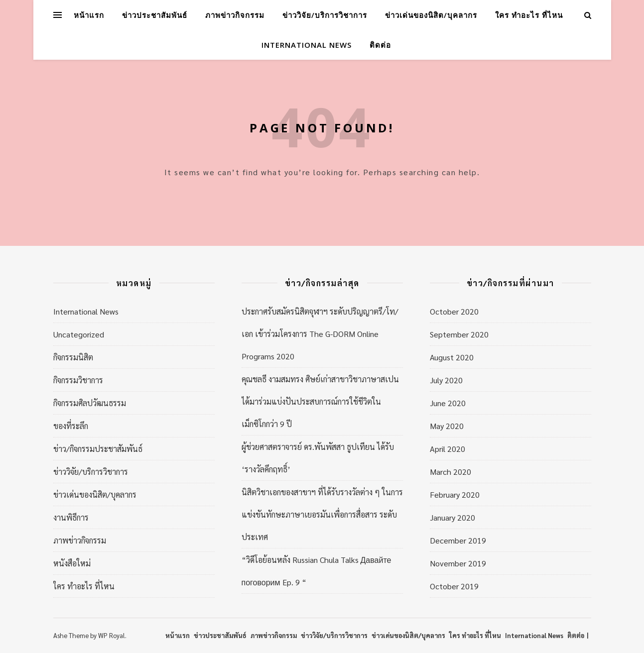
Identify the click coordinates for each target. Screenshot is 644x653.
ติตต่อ (576, 635)
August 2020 (452, 357)
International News (307, 45)
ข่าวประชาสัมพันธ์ (155, 15)
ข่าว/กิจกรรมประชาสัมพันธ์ (98, 449)
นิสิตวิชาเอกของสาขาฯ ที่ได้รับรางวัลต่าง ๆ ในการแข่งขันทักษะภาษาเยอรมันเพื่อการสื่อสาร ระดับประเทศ (322, 514)
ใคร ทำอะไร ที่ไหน (529, 15)
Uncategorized (79, 334)
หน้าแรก (89, 15)
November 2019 (458, 563)
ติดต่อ (380, 45)
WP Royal (112, 635)
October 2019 (454, 586)
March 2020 (451, 472)
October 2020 (454, 311)
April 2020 (448, 449)
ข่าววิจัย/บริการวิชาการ (325, 15)
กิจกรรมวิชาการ (78, 380)
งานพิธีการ (71, 517)
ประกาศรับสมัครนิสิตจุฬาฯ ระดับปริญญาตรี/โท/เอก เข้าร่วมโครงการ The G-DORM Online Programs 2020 (320, 334)
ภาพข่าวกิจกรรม (235, 15)
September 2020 (459, 334)
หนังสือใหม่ (72, 563)
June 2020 (448, 403)
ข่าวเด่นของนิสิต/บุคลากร (431, 15)
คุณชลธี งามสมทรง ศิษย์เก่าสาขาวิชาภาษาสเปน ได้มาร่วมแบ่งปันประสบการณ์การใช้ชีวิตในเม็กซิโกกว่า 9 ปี (320, 401)
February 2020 (455, 494)
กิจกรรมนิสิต (73, 357)
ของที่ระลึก (71, 426)
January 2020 (452, 517)
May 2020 (447, 426)
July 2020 (446, 380)
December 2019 (458, 540)
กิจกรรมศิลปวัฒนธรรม (90, 403)
